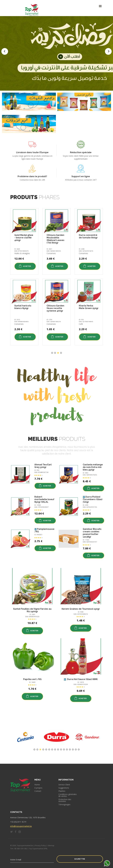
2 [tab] (55, 353)
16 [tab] (79, 749)
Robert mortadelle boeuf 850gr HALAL (44, 499)
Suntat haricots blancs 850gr (23, 307)
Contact (38, 791)
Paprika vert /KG (32, 679)
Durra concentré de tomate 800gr (88, 236)
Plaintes (62, 791)
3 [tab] (58, 353)
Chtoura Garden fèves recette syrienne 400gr (55, 308)
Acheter (25, 266)
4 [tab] (61, 353)
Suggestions (64, 788)
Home (37, 785)
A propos (38, 788)
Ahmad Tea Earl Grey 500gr (43, 466)
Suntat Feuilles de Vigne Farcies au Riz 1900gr (32, 610)
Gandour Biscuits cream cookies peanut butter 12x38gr (92, 533)
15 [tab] (76, 749)
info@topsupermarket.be (21, 826)
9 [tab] (58, 749)
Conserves (19, 324)
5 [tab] (46, 749)
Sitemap (51, 845)
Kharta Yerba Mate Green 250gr (89, 307)
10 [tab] (61, 749)
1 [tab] (52, 353)
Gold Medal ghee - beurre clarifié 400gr (24, 238)
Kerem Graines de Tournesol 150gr (81, 609)
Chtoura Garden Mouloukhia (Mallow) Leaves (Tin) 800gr (55, 239)
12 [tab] (67, 749)
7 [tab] (52, 749)
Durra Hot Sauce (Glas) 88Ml (82, 679)
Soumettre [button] (80, 859)
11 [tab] (64, 749)
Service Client (64, 785)
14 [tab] (73, 749)
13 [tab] (70, 749)
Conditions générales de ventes (68, 795)
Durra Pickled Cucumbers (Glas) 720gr (93, 499)
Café (81, 324)
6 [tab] (49, 749)
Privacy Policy (40, 845)
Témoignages (64, 805)
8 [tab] (55, 749)
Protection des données (65, 800)
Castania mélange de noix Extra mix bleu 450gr (93, 467)
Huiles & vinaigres (22, 253)
